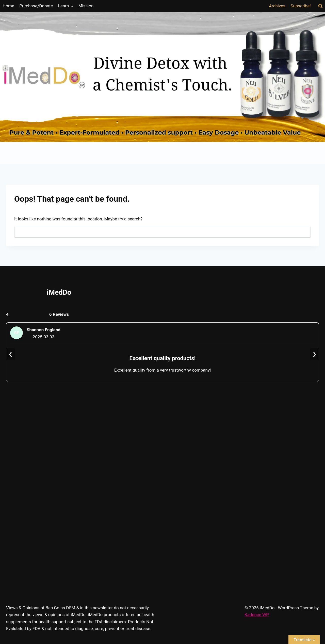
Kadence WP (257, 615)
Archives (277, 6)
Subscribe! (301, 6)
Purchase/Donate (36, 6)
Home (8, 6)
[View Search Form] (320, 6)
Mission (86, 6)
